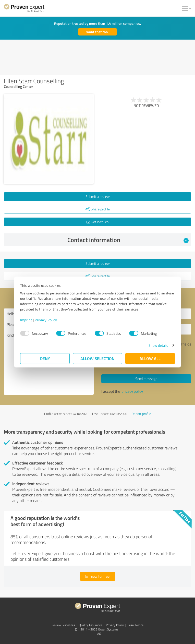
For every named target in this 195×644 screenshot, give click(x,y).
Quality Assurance (90, 625)
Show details (158, 345)
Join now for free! (98, 576)
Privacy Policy (46, 320)
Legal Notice (136, 625)
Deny (45, 358)
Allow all (150, 358)
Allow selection (97, 358)
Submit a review (98, 196)
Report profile (141, 414)
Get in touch (97, 222)
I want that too (96, 32)
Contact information (128, 240)
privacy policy (132, 391)
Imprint (26, 320)
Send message (146, 379)
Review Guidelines (63, 625)
